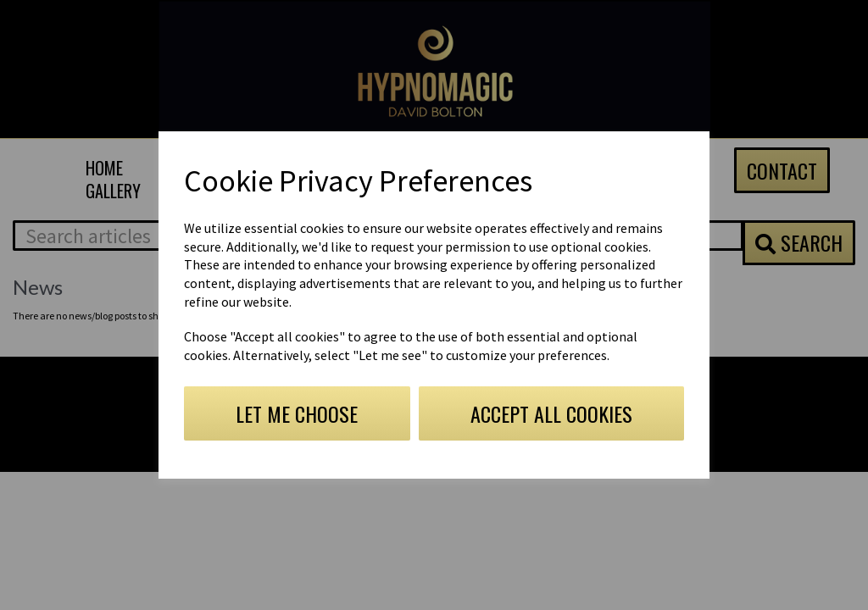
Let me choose (297, 413)
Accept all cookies (551, 413)
